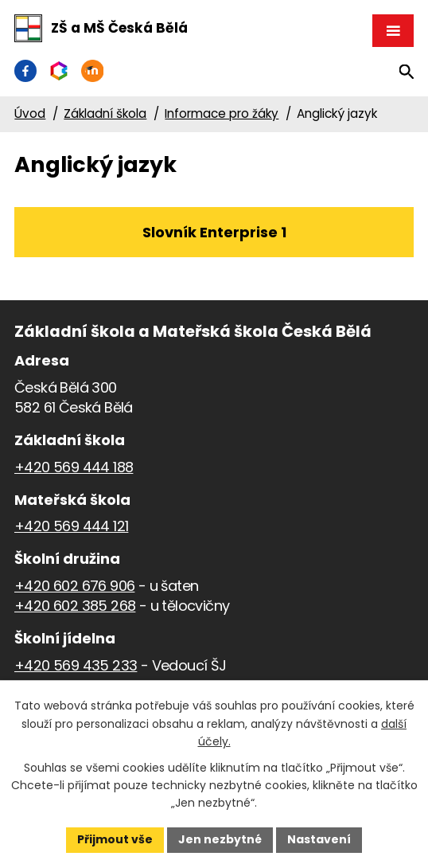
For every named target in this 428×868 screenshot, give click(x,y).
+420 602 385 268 (75, 606)
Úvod (30, 113)
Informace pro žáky (222, 113)
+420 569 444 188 (74, 467)
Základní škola (105, 113)
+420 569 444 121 (71, 526)
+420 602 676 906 (74, 586)
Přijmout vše (115, 839)
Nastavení (319, 839)
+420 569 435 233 (76, 665)
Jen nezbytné (220, 839)
